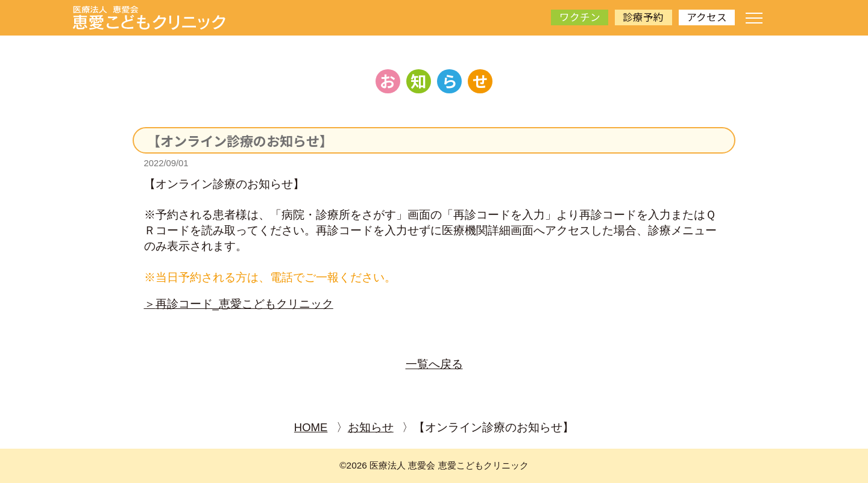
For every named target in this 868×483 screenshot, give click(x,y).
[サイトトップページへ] (149, 18)
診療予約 (643, 17)
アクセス (707, 17)
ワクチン (580, 17)
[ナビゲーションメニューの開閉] (754, 18)
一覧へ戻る (434, 364)
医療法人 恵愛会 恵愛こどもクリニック (449, 465)
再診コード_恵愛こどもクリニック (244, 304)
